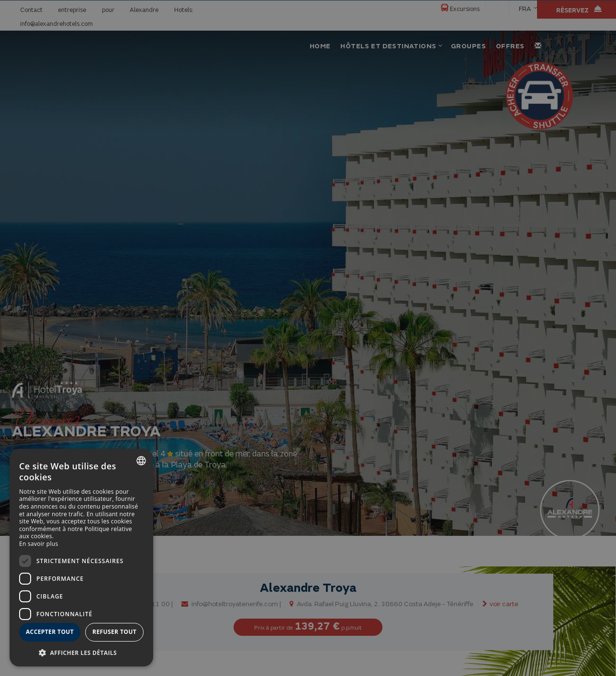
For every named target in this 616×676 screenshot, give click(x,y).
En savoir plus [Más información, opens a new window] (39, 544)
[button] (81, 652)
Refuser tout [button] (114, 632)
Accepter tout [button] (50, 632)
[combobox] (141, 461)
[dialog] (81, 558)
